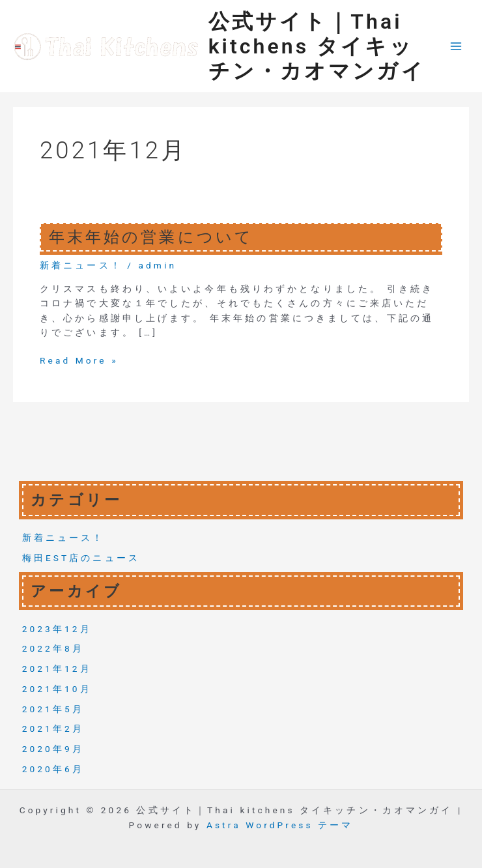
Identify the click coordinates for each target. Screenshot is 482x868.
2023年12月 (57, 629)
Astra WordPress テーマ (280, 825)
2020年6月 (53, 769)
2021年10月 (57, 689)
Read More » (79, 361)
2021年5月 (53, 709)
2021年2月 (53, 729)
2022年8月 (53, 648)
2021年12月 (57, 669)
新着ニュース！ (81, 265)
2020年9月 (53, 749)
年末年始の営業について (151, 237)
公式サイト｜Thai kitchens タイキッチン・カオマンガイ (317, 47)
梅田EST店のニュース (81, 558)
